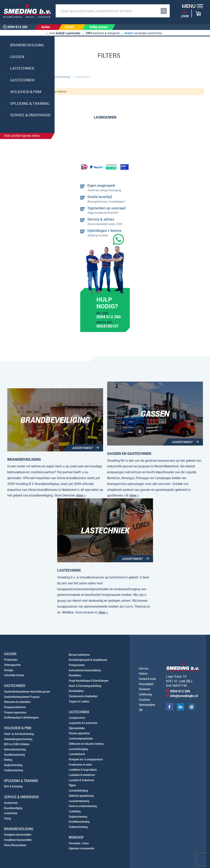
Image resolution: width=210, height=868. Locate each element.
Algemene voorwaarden (82, 848)
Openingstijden (147, 705)
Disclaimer (145, 689)
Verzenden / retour (79, 843)
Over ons (144, 668)
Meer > (81, 495)
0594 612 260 (109, 317)
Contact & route (147, 679)
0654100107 (108, 327)
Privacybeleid (146, 684)
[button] (191, 7)
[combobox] (113, 11)
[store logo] (26, 10)
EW (141, 710)
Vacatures (144, 700)
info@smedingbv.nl (184, 696)
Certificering (145, 694)
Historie (143, 673)
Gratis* (129, 33)
